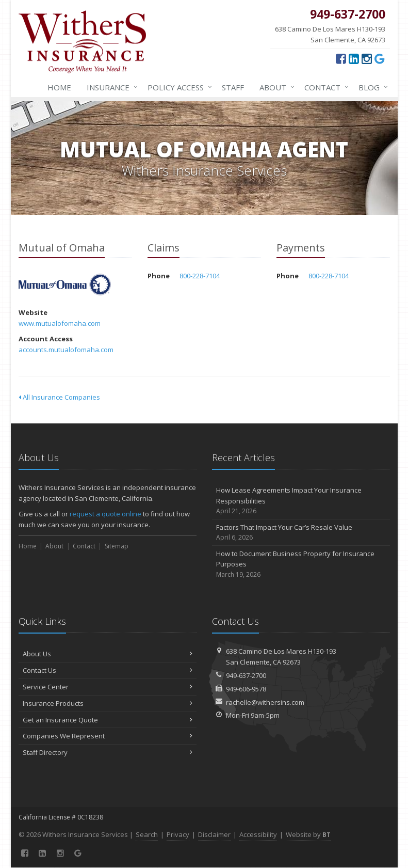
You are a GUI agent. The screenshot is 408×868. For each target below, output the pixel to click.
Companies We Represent (108, 736)
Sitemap (117, 546)
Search (147, 834)
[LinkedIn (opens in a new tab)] (354, 58)
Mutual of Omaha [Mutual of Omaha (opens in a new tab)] (65, 285)
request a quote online (105, 514)
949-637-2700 (246, 675)
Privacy (178, 834)
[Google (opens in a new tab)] (380, 58)
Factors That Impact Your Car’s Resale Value (301, 533)
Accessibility (258, 834)
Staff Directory (108, 752)
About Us (108, 654)
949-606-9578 (246, 689)
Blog (371, 87)
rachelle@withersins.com (265, 702)
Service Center (108, 687)
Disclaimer (214, 834)
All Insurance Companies (59, 397)
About (275, 87)
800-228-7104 (200, 276)
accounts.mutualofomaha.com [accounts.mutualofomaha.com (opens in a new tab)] (66, 350)
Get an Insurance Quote (108, 720)
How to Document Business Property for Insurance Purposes (301, 564)
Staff (233, 87)
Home (59, 87)
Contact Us (108, 670)
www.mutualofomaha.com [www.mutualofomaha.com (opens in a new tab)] (60, 323)
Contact (324, 87)
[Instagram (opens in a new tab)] (367, 58)
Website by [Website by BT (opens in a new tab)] (308, 834)
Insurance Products (108, 703)
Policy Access (178, 87)
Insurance (110, 87)
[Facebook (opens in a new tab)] (341, 58)
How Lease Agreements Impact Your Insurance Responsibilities (301, 501)
